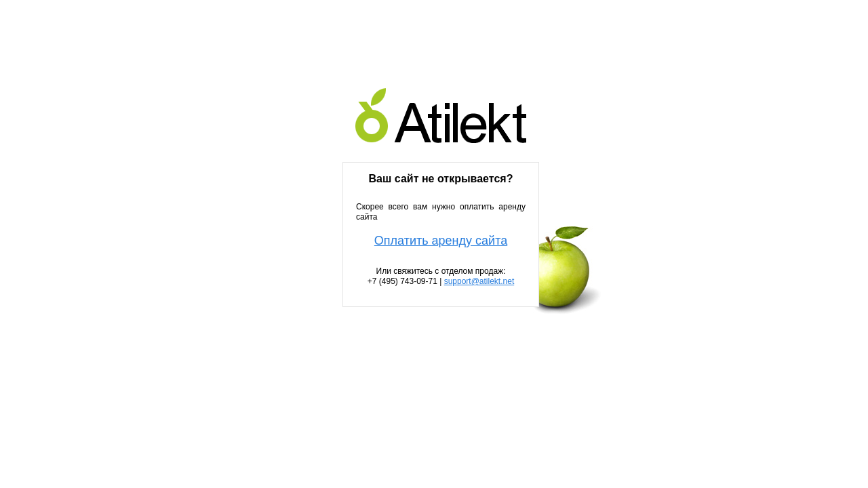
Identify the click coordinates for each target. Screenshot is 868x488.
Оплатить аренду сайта (441, 241)
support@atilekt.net (479, 281)
